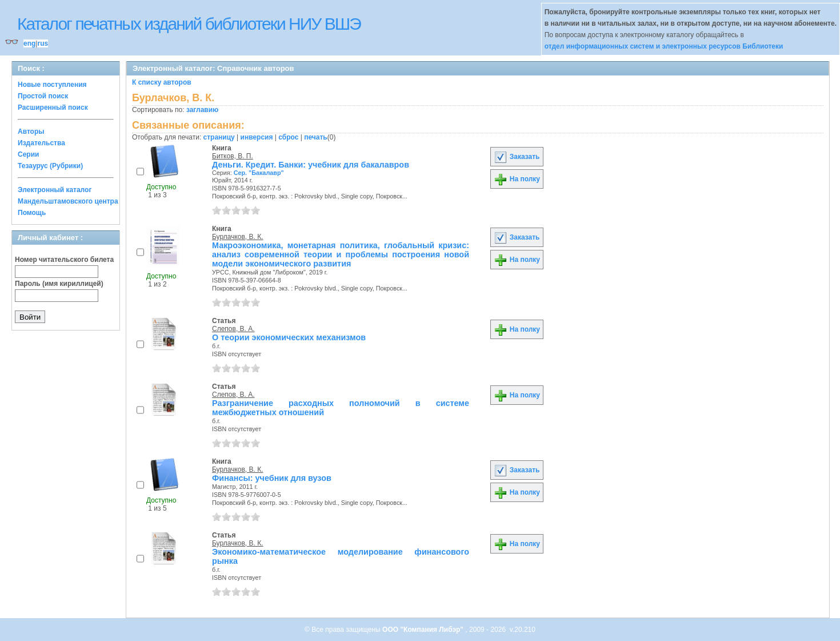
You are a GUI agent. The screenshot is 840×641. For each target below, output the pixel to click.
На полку (517, 179)
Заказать (517, 157)
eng (29, 43)
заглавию (202, 110)
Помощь (32, 213)
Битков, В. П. (233, 156)
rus (43, 43)
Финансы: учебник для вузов (272, 478)
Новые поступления (52, 85)
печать (316, 137)
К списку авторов (162, 82)
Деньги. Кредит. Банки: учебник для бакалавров (311, 165)
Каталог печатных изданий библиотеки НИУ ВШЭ (189, 24)
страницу (219, 137)
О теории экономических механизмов (289, 337)
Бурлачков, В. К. (238, 237)
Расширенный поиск (53, 108)
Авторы (31, 132)
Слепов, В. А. (233, 329)
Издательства (41, 143)
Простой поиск (43, 96)
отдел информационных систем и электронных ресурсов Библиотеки (664, 46)
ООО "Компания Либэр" (424, 630)
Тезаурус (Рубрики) (50, 166)
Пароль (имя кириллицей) (59, 284)
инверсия (257, 137)
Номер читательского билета (64, 260)
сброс (288, 137)
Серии (28, 154)
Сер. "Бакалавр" (259, 173)
